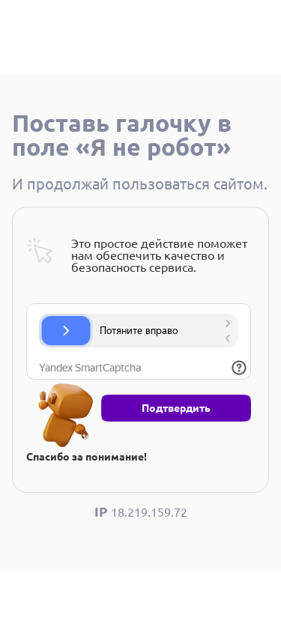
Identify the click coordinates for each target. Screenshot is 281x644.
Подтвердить (176, 408)
